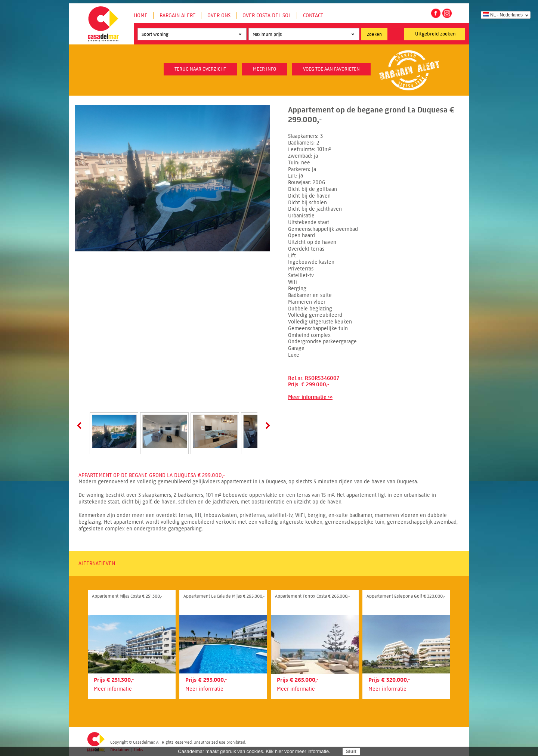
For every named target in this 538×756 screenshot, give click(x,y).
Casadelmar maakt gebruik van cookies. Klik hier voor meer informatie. (254, 751)
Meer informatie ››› (310, 397)
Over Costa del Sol (267, 16)
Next (266, 425)
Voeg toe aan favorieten (331, 69)
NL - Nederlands (503, 15)
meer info (265, 69)
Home (141, 16)
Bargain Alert (177, 16)
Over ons (219, 16)
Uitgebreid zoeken (435, 34)
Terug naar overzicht (200, 69)
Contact (313, 16)
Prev (81, 425)
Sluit (351, 751)
